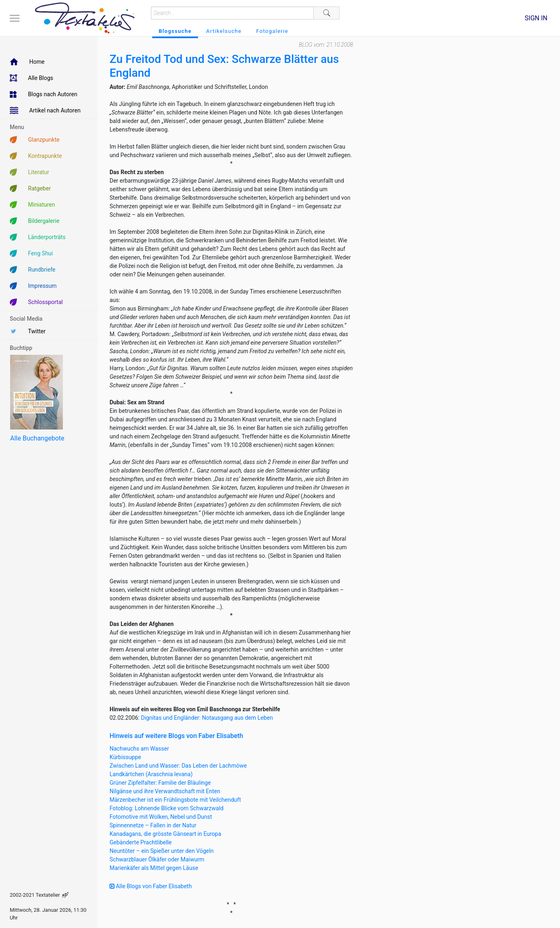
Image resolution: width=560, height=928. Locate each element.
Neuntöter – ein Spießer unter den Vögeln (162, 851)
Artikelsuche (224, 31)
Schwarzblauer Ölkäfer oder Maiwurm (157, 859)
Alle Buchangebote (37, 438)
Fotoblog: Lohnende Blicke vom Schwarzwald (167, 808)
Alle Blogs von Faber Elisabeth (151, 886)
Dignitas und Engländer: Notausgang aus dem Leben (207, 718)
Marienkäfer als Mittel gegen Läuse (154, 868)
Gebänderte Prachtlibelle (141, 842)
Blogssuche (175, 31)
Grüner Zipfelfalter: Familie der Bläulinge (160, 783)
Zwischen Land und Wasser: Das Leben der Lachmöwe (178, 766)
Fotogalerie (272, 31)
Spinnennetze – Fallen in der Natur (153, 825)
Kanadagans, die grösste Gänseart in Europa (165, 834)
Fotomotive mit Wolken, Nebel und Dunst (161, 817)
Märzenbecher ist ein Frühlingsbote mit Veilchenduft (175, 800)
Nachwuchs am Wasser (139, 749)
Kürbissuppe (125, 757)
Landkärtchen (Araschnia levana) (151, 774)
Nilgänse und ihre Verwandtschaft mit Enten (165, 791)
